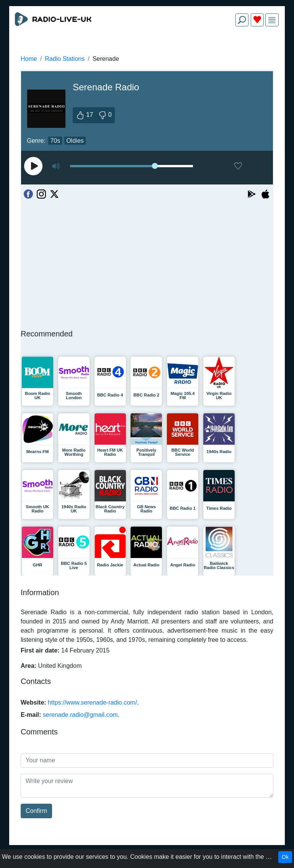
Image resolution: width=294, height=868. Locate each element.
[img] (272, 20)
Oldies (75, 141)
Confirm (36, 811)
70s (55, 141)
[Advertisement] (147, 51)
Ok (285, 857)
